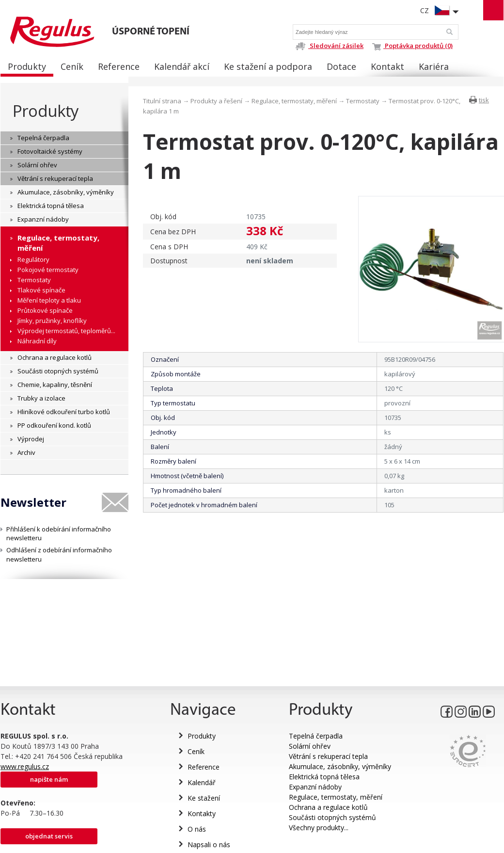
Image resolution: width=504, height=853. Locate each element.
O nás (197, 829)
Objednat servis (49, 836)
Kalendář (202, 782)
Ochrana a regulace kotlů (328, 807)
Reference (204, 767)
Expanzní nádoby (315, 787)
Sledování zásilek (329, 46)
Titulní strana (162, 101)
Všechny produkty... (319, 828)
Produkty (46, 111)
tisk (484, 100)
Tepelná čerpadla (316, 736)
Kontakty (202, 813)
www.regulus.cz (25, 766)
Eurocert (468, 751)
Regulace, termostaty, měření (294, 101)
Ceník (196, 751)
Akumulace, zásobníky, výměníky (340, 766)
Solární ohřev (310, 746)
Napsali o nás (209, 845)
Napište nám (49, 779)
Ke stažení (204, 798)
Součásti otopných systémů (332, 817)
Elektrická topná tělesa (324, 777)
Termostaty (363, 101)
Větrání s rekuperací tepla (328, 756)
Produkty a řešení (216, 101)
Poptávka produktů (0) (412, 46)
